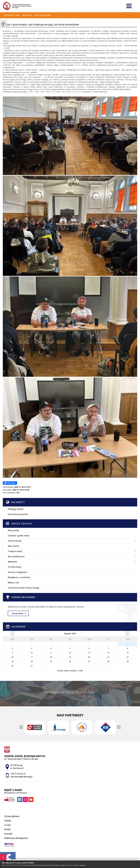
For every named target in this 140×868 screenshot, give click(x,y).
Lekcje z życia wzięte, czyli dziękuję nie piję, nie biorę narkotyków (41, 25)
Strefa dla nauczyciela (18, 514)
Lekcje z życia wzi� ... (42, 15)
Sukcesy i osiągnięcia (17, 572)
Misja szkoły (13, 530)
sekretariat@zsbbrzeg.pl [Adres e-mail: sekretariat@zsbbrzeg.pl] (21, 777)
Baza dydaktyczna (16, 556)
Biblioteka (12, 562)
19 (70, 657)
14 (108, 653)
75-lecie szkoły (14, 567)
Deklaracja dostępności (16, 838)
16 (12, 657)
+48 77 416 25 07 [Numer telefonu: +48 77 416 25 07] (18, 774)
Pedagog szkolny (16, 509)
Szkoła (8, 821)
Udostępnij (10, 483)
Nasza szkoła (22, 524)
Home (17, 15)
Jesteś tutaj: (10, 15)
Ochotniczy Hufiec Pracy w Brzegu (24, 588)
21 (108, 657)
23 (12, 661)
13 (89, 653)
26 (70, 661)
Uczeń (7, 825)
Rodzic (8, 829)
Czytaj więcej (19, 613)
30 (12, 666)
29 (128, 661)
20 (89, 657)
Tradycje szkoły (15, 551)
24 (32, 661)
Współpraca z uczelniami (19, 577)
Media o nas (13, 583)
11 (51, 653)
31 (32, 666)
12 (70, 653)
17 (32, 657)
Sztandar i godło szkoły (18, 536)
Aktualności (26, 15)
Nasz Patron (14, 546)
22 (128, 657)
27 (89, 661)
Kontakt (8, 834)
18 (51, 657)
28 (108, 661)
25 (51, 661)
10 (32, 653)
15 (128, 653)
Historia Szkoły (15, 541)
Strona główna (12, 816)
